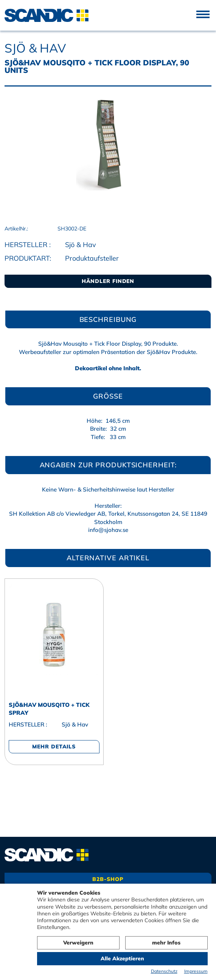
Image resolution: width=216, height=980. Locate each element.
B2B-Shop (108, 879)
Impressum (196, 971)
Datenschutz (164, 971)
